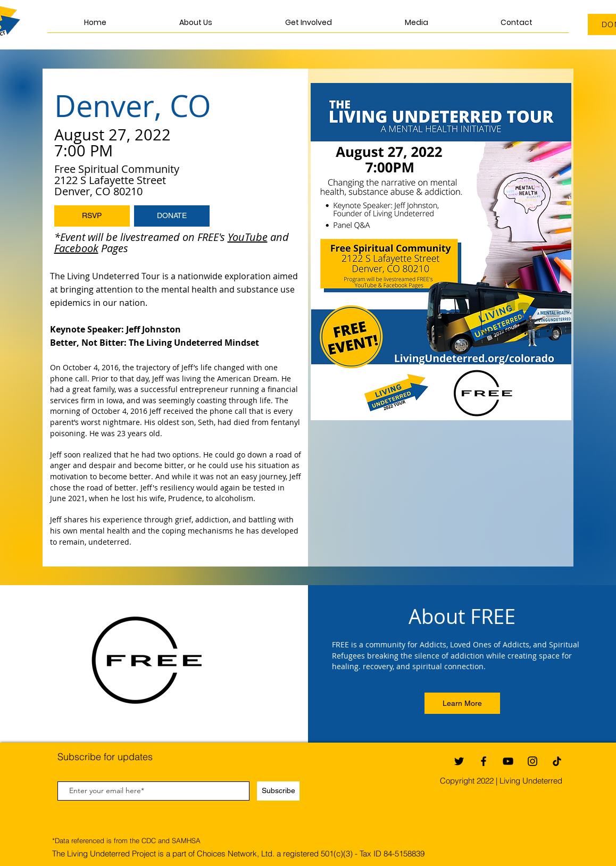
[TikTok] (557, 761)
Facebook (76, 248)
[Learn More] (462, 703)
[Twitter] (459, 761)
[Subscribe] (278, 791)
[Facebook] (484, 761)
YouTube (248, 237)
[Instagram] (532, 761)
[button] (308, 26)
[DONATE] (172, 216)
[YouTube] (508, 761)
